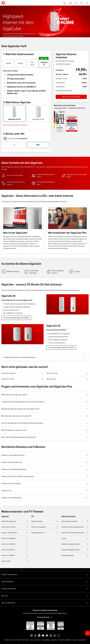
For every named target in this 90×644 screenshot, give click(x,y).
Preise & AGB (18, 640)
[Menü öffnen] (87, 3)
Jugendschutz (54, 640)
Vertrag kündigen (46, 640)
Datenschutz (38, 640)
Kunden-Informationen (45, 575)
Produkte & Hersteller (45, 589)
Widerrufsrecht (25, 640)
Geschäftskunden (8, 603)
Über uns (45, 596)
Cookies (32, 640)
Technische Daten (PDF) (60, 108)
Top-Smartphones (45, 582)
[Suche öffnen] (76, 3)
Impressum (75, 640)
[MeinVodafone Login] (82, 3)
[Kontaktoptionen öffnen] (88, 633)
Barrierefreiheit (82, 640)
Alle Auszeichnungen (45, 617)
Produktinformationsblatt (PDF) (77, 108)
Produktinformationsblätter (65, 640)
